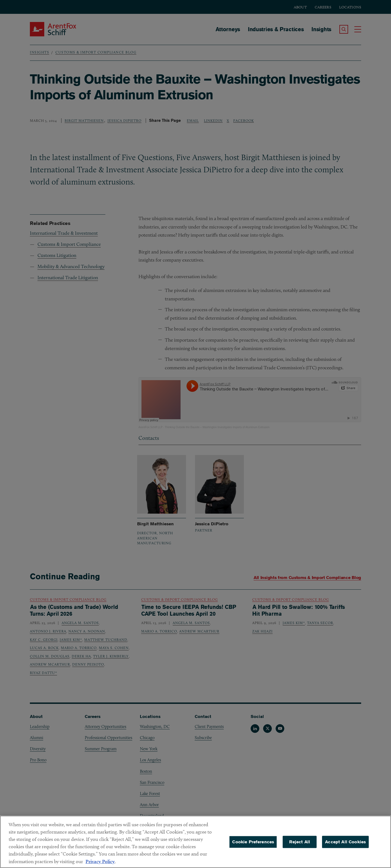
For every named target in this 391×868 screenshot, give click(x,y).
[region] (195, 842)
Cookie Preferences (253, 842)
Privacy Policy (100, 861)
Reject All (300, 842)
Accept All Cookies (345, 842)
